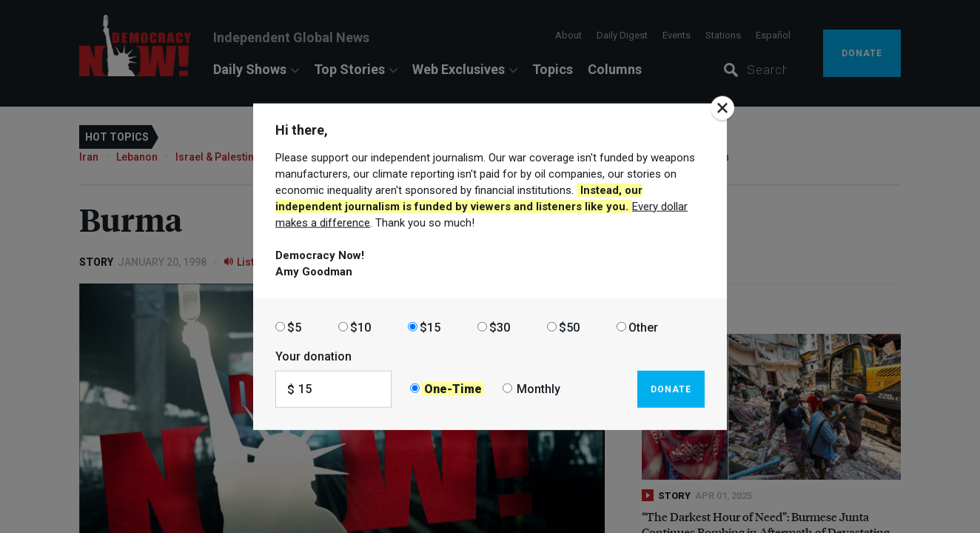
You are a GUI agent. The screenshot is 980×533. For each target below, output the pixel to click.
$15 (430, 327)
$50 (569, 327)
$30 (500, 327)
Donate (671, 389)
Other (643, 327)
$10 (360, 327)
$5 (294, 327)
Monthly (538, 389)
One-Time (453, 389)
